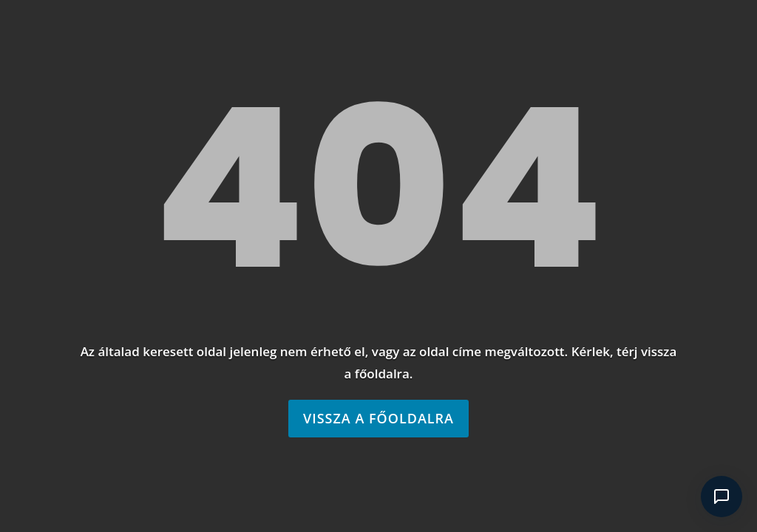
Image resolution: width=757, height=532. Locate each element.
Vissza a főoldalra (378, 418)
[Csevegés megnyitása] (722, 497)
